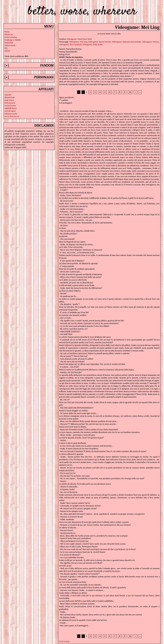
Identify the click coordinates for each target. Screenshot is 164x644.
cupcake (8, 95)
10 (130, 92)
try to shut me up (12, 116)
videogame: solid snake (93, 45)
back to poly (64, 641)
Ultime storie (10, 45)
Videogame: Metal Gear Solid (79, 39)
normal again (10, 111)
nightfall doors (11, 108)
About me (9, 34)
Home (7, 32)
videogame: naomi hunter (100, 42)
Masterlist (9, 43)
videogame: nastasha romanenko (127, 42)
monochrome (10, 105)
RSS (6, 48)
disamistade (10, 97)
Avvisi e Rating (11, 37)
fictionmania (10, 103)
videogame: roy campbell (70, 45)
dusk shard (9, 100)
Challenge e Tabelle (13, 40)
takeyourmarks (11, 114)
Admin (7, 51)
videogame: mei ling (78, 42)
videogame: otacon (151, 42)
